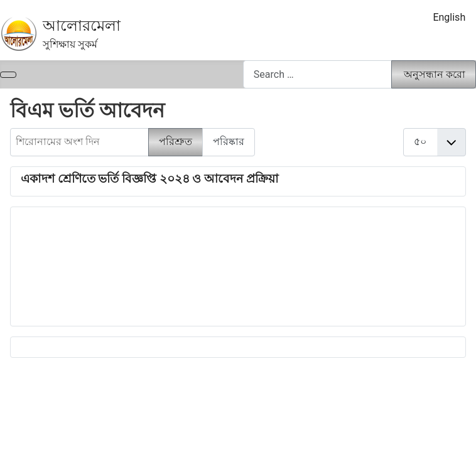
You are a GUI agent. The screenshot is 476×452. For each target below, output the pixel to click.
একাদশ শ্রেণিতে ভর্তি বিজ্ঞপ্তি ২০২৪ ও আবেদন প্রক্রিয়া (150, 179)
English (449, 17)
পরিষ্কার (229, 142)
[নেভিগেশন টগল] (8, 75)
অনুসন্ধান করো (435, 74)
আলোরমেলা (82, 26)
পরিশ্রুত (176, 142)
